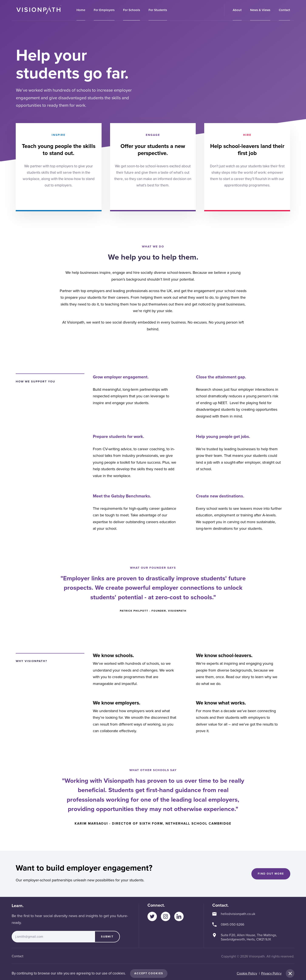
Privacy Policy (271, 973)
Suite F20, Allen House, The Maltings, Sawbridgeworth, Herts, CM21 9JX (249, 937)
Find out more (271, 874)
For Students (158, 10)
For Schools (132, 10)
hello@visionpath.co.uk (238, 914)
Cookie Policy (247, 973)
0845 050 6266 (232, 925)
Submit (107, 937)
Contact (284, 10)
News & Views (260, 10)
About (237, 10)
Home (81, 10)
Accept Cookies (149, 973)
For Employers (104, 10)
